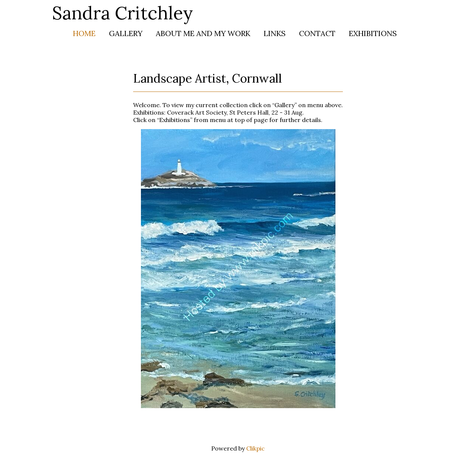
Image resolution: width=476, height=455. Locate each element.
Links (275, 33)
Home (84, 33)
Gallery (126, 33)
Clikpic (255, 448)
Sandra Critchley (123, 13)
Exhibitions (373, 33)
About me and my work (203, 33)
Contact (317, 33)
